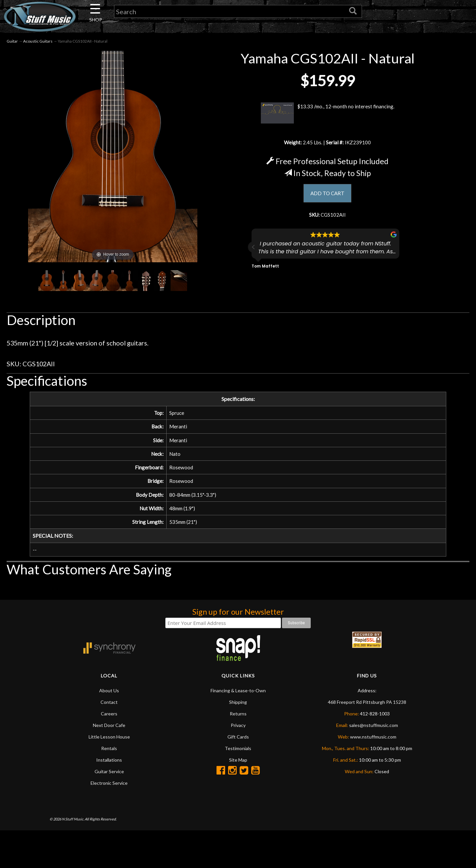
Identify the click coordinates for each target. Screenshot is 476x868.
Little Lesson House (109, 753)
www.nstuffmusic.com (373, 753)
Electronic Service (109, 799)
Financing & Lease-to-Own (238, 707)
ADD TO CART (327, 197)
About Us (109, 707)
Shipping (238, 718)
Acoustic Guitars (38, 42)
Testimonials (238, 764)
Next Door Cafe (109, 741)
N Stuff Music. (73, 835)
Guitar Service (109, 788)
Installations (109, 776)
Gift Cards (238, 753)
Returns (238, 730)
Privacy (238, 741)
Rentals (109, 764)
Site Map (238, 776)
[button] (254, 253)
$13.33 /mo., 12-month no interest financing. (327, 114)
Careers (109, 730)
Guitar (12, 42)
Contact (109, 718)
